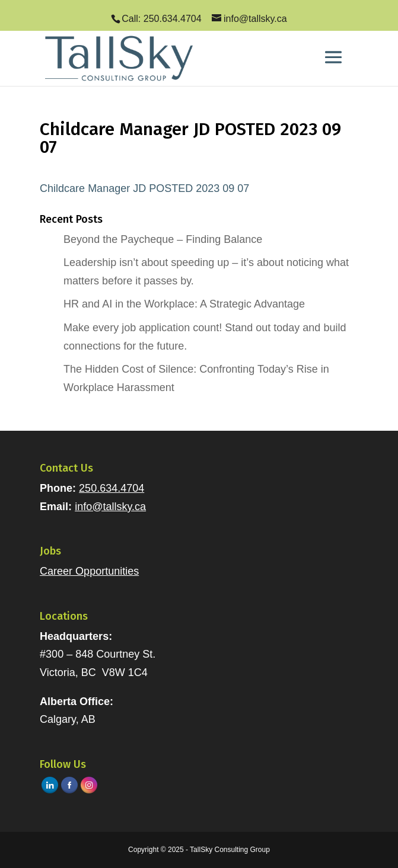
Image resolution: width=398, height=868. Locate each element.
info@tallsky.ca (110, 507)
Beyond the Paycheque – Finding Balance (163, 239)
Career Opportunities (89, 571)
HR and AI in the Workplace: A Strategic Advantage (184, 304)
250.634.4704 (112, 488)
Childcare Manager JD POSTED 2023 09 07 (144, 188)
